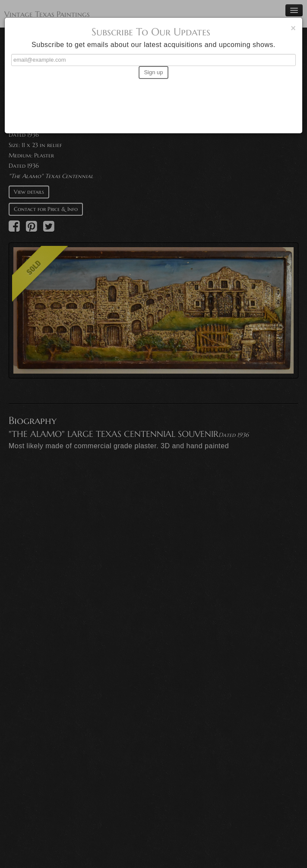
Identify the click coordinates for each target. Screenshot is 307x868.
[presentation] (154, 102)
